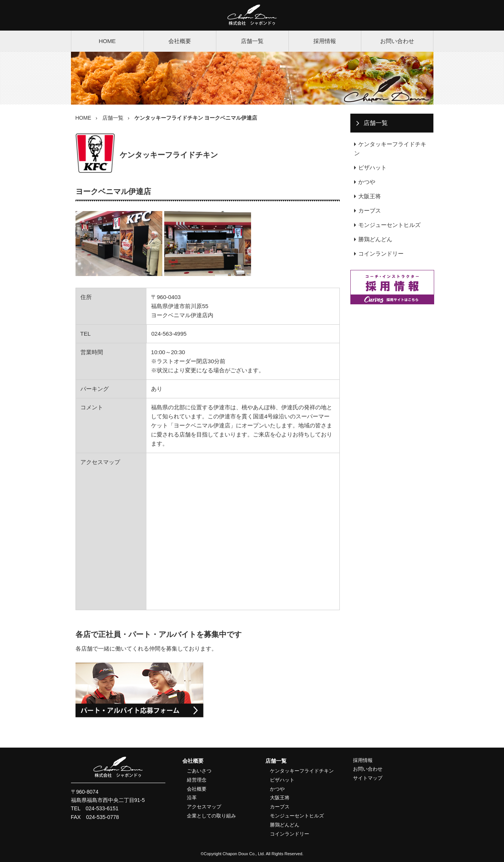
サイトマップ (368, 778)
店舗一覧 (252, 41)
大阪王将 (370, 196)
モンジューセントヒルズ (389, 225)
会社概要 (180, 41)
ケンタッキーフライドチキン (390, 149)
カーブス (370, 210)
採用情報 (325, 41)
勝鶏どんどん (375, 239)
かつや (367, 182)
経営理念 (197, 780)
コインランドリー (381, 254)
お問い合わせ (397, 41)
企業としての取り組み (211, 816)
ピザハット (372, 167)
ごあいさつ (199, 771)
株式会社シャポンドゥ (252, 15)
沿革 (192, 798)
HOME (107, 41)
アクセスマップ (204, 807)
